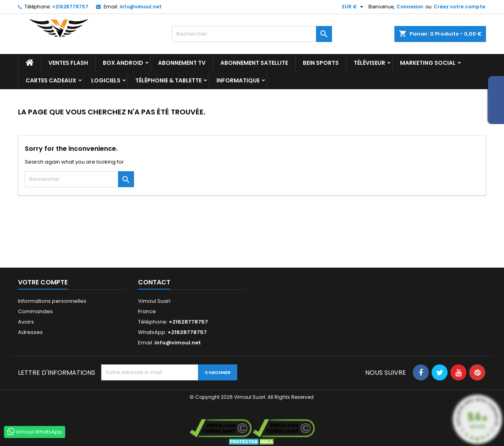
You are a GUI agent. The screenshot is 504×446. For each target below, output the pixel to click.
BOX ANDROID (123, 63)
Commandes (35, 311)
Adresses (30, 332)
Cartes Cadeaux (51, 80)
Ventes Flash (68, 63)
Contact (154, 282)
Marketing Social (428, 63)
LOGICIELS (106, 80)
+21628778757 (70, 7)
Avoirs (26, 322)
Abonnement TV (182, 63)
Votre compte (43, 282)
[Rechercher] (252, 34)
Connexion (410, 7)
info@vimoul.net (141, 7)
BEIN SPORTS (321, 63)
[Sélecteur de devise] (354, 7)
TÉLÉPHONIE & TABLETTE (168, 80)
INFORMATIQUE (238, 80)
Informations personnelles (52, 301)
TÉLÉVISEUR (369, 63)
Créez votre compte (459, 7)
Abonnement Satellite (254, 63)
